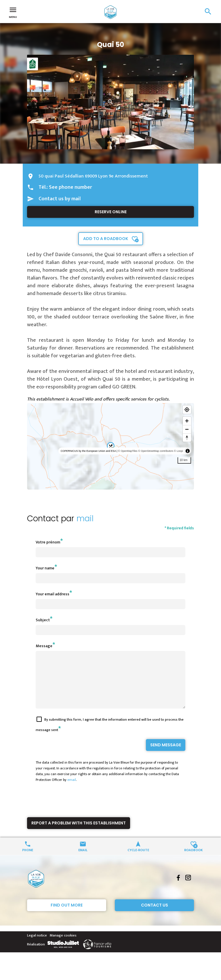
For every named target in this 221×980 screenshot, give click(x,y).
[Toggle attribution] (188, 451)
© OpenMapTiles (128, 451)
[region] (110, 446)
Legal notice (37, 946)
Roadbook (194, 860)
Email (83, 860)
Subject (43, 620)
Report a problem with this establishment (79, 833)
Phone (28, 860)
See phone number (71, 187)
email (72, 790)
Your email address (53, 594)
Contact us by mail (60, 199)
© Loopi (179, 451)
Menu (13, 12)
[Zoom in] (187, 421)
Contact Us (155, 915)
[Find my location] (187, 410)
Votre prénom (48, 542)
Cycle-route (138, 860)
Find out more (67, 915)
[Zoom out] (187, 429)
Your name (45, 568)
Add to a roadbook (106, 239)
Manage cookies (63, 946)
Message (44, 646)
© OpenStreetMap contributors (156, 451)
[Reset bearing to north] (187, 438)
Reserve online (111, 212)
